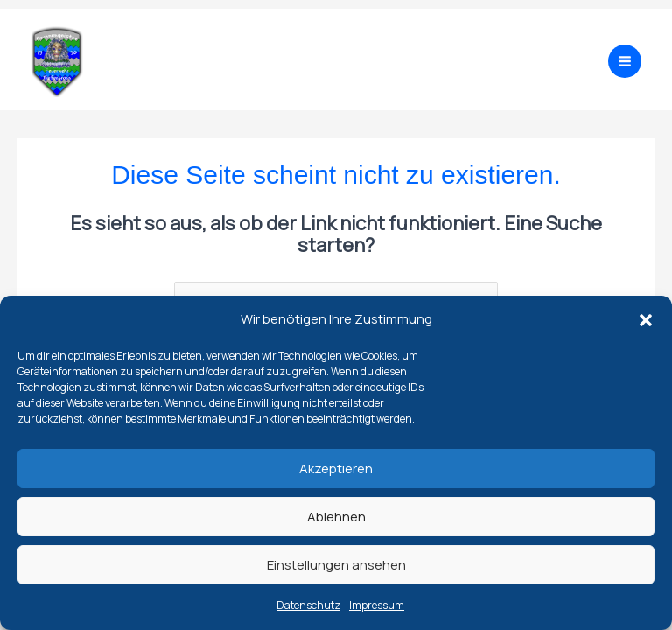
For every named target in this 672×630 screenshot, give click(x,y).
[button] (646, 320)
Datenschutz (308, 605)
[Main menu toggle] (625, 61)
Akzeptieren (336, 469)
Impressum (377, 605)
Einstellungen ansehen (336, 565)
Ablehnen (336, 517)
